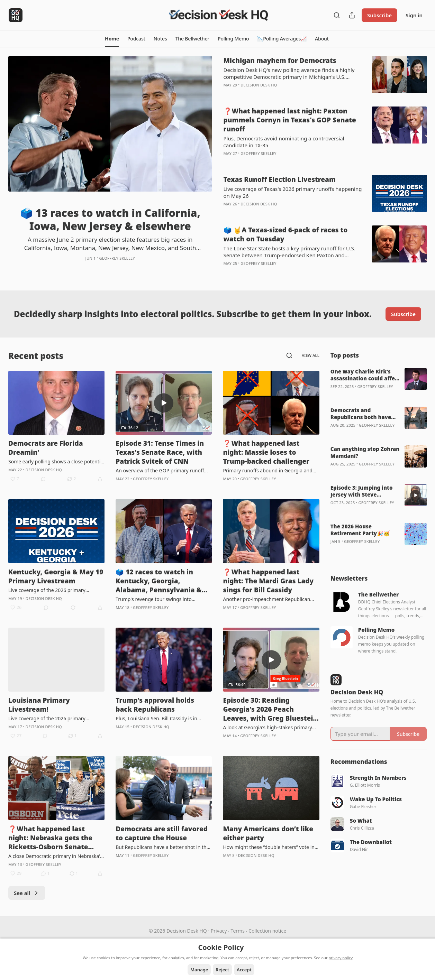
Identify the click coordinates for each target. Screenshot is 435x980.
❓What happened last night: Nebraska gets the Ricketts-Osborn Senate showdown (50, 838)
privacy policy (341, 958)
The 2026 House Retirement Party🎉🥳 (360, 530)
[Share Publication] (352, 15)
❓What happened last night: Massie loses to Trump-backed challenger (266, 452)
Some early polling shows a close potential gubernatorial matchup (56, 462)
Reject (222, 970)
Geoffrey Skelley (117, 258)
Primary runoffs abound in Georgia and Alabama (268, 471)
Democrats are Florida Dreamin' (46, 448)
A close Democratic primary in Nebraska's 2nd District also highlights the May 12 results (55, 856)
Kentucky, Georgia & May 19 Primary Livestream (56, 576)
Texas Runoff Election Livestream (280, 179)
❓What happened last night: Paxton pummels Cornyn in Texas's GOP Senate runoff (290, 120)
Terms (238, 931)
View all (311, 355)
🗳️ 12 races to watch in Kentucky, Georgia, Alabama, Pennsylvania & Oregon (159, 581)
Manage (199, 970)
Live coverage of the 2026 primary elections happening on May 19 (47, 590)
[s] (164, 403)
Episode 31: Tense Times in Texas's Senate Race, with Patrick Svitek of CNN (160, 452)
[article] (110, 166)
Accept (244, 970)
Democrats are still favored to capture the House (162, 833)
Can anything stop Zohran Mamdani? (365, 452)
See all (27, 893)
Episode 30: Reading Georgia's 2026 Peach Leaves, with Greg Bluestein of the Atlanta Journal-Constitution (270, 709)
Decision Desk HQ (259, 85)
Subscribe (379, 15)
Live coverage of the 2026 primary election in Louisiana (47, 719)
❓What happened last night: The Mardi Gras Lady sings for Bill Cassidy (268, 581)
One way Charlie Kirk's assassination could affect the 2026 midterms (365, 375)
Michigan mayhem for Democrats (280, 61)
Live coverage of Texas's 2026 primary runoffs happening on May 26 (293, 192)
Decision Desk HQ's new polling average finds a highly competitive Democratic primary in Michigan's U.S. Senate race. (289, 73)
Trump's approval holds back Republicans (155, 705)
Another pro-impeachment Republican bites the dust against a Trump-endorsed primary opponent (269, 599)
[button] (112, 39)
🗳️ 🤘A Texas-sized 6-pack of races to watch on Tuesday (286, 234)
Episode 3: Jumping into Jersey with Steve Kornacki (362, 491)
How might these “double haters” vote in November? (269, 847)
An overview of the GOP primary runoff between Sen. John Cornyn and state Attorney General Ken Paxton (160, 471)
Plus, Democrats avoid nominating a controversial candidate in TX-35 (284, 142)
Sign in (414, 15)
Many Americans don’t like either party (268, 833)
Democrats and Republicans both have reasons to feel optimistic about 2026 (365, 414)
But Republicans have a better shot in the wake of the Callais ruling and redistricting (164, 847)
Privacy (219, 931)
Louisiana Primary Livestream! (39, 705)
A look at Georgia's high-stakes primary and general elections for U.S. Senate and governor (270, 728)
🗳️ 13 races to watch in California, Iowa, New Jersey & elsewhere (110, 220)
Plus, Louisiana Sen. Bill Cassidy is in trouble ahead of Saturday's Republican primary (160, 719)
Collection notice (267, 931)
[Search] (337, 15)
